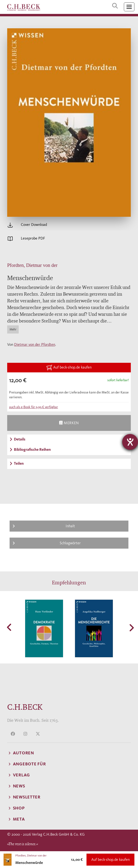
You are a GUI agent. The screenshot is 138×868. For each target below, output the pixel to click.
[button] (10, 627)
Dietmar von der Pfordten (35, 344)
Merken (69, 423)
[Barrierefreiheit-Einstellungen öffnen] (130, 442)
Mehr (13, 329)
